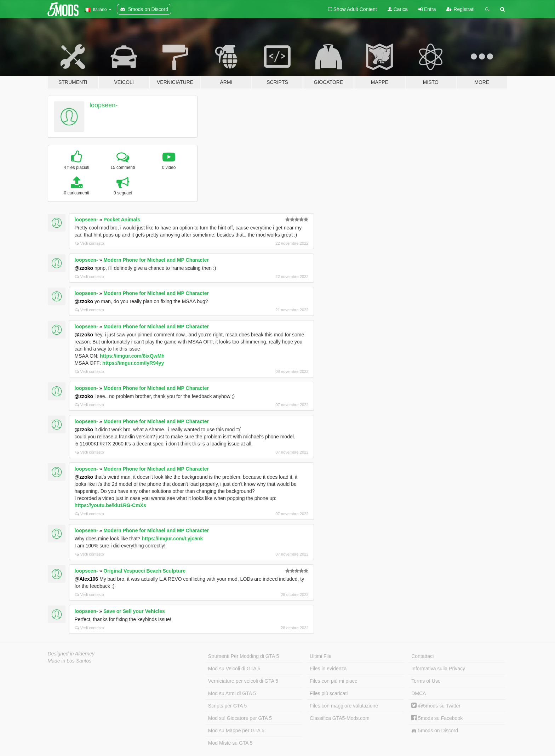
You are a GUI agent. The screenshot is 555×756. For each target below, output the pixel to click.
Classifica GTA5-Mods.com (340, 718)
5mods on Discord (435, 731)
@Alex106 (87, 579)
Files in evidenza (328, 669)
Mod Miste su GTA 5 (230, 743)
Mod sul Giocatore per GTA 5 (240, 718)
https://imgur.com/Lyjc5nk (172, 539)
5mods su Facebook (437, 718)
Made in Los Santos (70, 661)
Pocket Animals (122, 220)
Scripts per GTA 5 (227, 706)
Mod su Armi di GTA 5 (232, 693)
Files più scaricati (329, 693)
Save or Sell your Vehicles (134, 611)
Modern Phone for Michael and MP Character (156, 260)
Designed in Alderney (71, 654)
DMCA (419, 693)
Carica (398, 9)
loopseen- (104, 105)
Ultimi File (321, 656)
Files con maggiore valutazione (344, 706)
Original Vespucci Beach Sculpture (144, 571)
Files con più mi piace (334, 681)
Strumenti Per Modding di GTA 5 (244, 656)
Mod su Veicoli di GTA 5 (234, 669)
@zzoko (84, 268)
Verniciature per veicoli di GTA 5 (243, 681)
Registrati (460, 9)
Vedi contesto (90, 243)
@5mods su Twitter (436, 706)
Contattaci (422, 656)
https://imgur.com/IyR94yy (133, 363)
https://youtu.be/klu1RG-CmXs (110, 505)
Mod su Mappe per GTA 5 (236, 731)
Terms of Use (426, 681)
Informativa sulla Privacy (438, 669)
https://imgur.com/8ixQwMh (132, 356)
